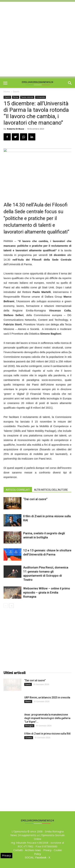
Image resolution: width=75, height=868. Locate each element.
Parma (16, 97)
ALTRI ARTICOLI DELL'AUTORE (51, 490)
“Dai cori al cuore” (35, 499)
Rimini (28, 701)
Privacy (47, 850)
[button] (70, 83)
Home (7, 92)
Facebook (41, 857)
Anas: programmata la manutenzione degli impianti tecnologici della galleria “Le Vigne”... (47, 718)
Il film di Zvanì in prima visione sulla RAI (47, 734)
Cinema (29, 738)
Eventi (16, 92)
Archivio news (33, 850)
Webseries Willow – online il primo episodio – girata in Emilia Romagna (47, 592)
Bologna (29, 726)
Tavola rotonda (27, 97)
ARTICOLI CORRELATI (18, 490)
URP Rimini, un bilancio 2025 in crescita (47, 697)
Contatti (18, 850)
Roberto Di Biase (16, 129)
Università (41, 97)
